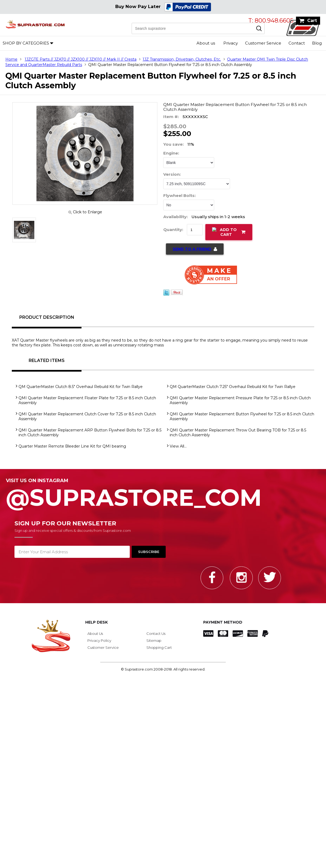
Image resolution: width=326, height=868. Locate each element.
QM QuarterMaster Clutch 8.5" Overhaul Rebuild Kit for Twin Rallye (81, 387)
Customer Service (263, 43)
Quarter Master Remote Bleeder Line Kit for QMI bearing (72, 446)
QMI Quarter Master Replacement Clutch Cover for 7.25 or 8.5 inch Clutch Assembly (87, 416)
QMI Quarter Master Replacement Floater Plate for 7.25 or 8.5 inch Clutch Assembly (87, 400)
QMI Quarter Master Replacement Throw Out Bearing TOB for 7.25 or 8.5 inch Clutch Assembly (238, 433)
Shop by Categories (26, 43)
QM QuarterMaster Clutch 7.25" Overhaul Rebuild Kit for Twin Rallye (233, 387)
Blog (317, 43)
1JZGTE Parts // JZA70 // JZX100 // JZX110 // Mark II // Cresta (81, 59)
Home (11, 59)
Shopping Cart (159, 647)
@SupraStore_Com (163, 495)
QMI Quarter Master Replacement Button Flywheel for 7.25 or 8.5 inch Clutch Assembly (242, 416)
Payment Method (223, 622)
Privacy (231, 43)
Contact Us (156, 633)
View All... (178, 446)
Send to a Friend (192, 249)
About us (206, 43)
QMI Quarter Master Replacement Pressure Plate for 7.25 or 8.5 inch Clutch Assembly (240, 400)
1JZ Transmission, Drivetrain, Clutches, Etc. (182, 59)
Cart (312, 21)
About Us (95, 633)
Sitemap (154, 640)
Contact (297, 43)
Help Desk (97, 622)
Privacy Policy (99, 640)
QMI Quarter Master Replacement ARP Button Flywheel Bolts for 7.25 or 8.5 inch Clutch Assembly (90, 433)
